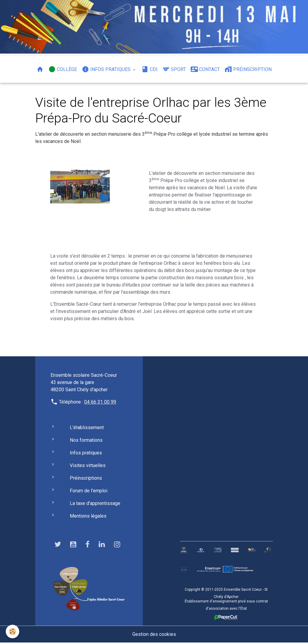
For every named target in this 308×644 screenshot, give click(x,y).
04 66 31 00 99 (100, 403)
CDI (149, 69)
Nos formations (86, 441)
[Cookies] (13, 632)
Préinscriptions (86, 479)
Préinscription (248, 69)
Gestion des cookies (154, 635)
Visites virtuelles (88, 466)
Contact (205, 69)
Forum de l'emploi (89, 492)
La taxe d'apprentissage (95, 504)
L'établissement (87, 428)
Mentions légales (88, 517)
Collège (63, 69)
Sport (174, 69)
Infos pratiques (107, 69)
